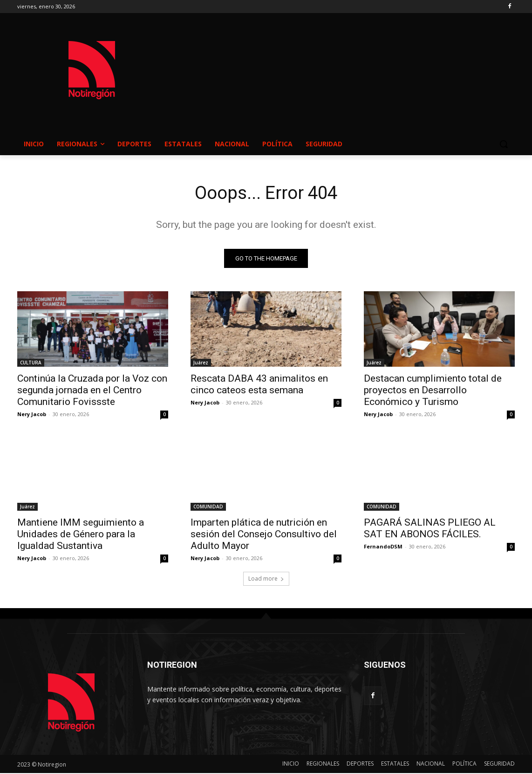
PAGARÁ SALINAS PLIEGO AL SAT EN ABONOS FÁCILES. (430, 529)
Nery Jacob (32, 415)
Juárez (201, 363)
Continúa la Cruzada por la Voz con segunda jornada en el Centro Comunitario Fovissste (92, 391)
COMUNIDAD (208, 507)
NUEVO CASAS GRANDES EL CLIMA (341, 61)
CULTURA (31, 363)
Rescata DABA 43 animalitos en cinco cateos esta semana (259, 385)
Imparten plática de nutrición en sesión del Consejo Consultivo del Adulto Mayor (264, 535)
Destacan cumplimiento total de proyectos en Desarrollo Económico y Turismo (433, 391)
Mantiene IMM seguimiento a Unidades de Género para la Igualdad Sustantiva (81, 535)
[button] (504, 144)
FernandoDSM (383, 547)
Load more (266, 579)
